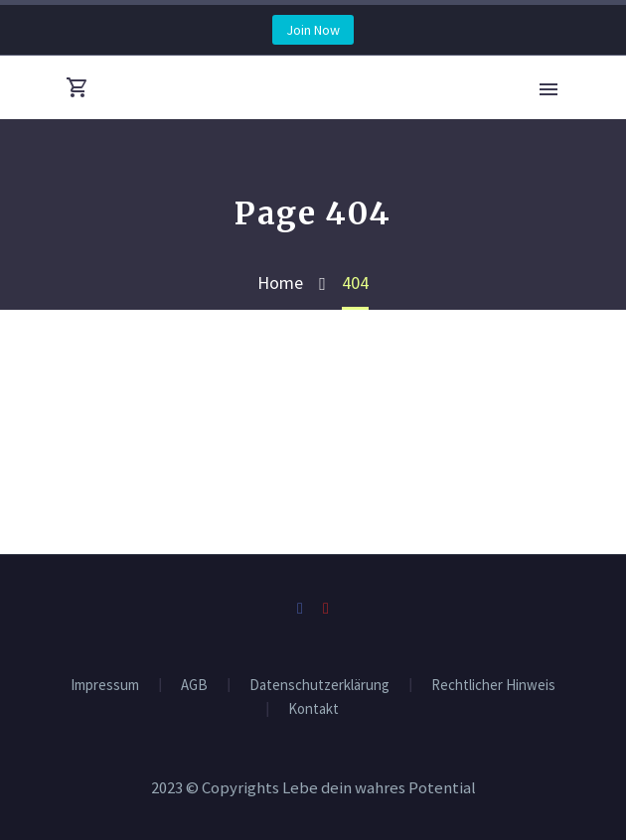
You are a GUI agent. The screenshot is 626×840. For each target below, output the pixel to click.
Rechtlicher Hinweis (493, 686)
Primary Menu (548, 89)
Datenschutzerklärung (319, 686)
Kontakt (313, 709)
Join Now (313, 30)
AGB (194, 686)
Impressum (105, 686)
